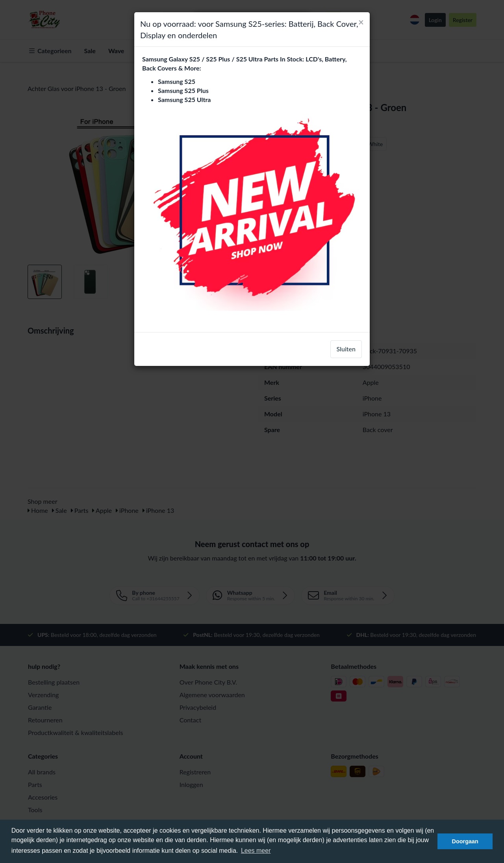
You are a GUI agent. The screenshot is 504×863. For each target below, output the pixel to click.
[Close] (361, 22)
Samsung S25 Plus (183, 90)
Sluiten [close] (346, 349)
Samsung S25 (177, 81)
